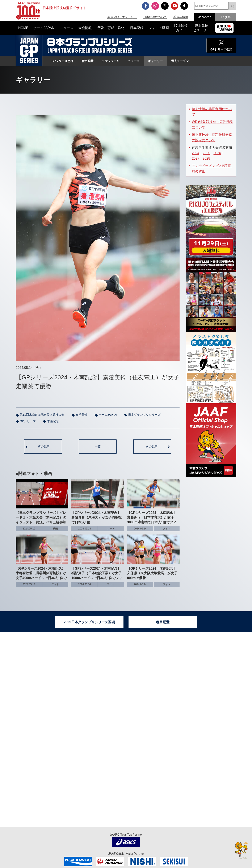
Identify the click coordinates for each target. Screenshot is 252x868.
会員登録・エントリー (122, 17)
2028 (206, 158)
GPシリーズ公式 (221, 49)
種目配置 (88, 61)
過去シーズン (180, 61)
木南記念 (53, 421)
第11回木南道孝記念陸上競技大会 (42, 415)
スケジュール (111, 61)
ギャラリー (155, 61)
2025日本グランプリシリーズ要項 (89, 622)
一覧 (98, 446)
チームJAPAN (108, 415)
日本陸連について (155, 17)
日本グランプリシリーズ (29, 50)
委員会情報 (181, 17)
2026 (217, 153)
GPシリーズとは (62, 61)
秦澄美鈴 (81, 415)
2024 (196, 153)
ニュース (134, 61)
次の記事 (152, 446)
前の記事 (44, 446)
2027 (196, 158)
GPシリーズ (28, 421)
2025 (206, 153)
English (226, 17)
